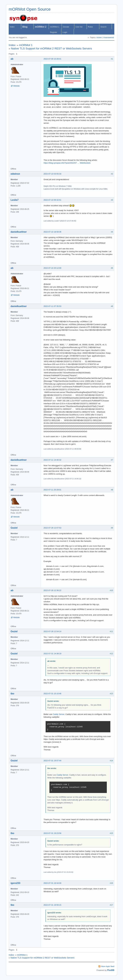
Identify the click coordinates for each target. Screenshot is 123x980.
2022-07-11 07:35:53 (52, 306)
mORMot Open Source (30, 9)
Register (54, 32)
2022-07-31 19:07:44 (52, 761)
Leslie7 (15, 200)
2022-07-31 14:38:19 (52, 654)
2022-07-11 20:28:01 (52, 490)
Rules (90, 27)
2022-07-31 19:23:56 (52, 833)
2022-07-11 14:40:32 (52, 460)
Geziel (14, 528)
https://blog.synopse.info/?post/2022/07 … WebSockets (67, 163)
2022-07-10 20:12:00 (52, 268)
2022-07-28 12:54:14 (52, 631)
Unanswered (109, 37)
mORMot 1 (55, 27)
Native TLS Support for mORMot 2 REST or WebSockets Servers (51, 48)
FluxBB (111, 970)
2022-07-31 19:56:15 (52, 905)
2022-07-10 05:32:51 (52, 200)
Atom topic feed (108, 966)
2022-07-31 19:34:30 (52, 883)
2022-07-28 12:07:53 (52, 528)
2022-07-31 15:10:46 (52, 694)
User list (79, 27)
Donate (66, 27)
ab (12, 59)
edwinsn (15, 174)
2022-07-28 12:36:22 (52, 590)
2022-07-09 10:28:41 (52, 59)
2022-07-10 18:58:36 (52, 232)
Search (104, 27)
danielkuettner (19, 232)
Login (65, 32)
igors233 (15, 883)
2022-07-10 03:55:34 (52, 174)
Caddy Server (59, 714)
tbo (12, 694)
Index (12, 27)
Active (99, 37)
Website (16, 86)
